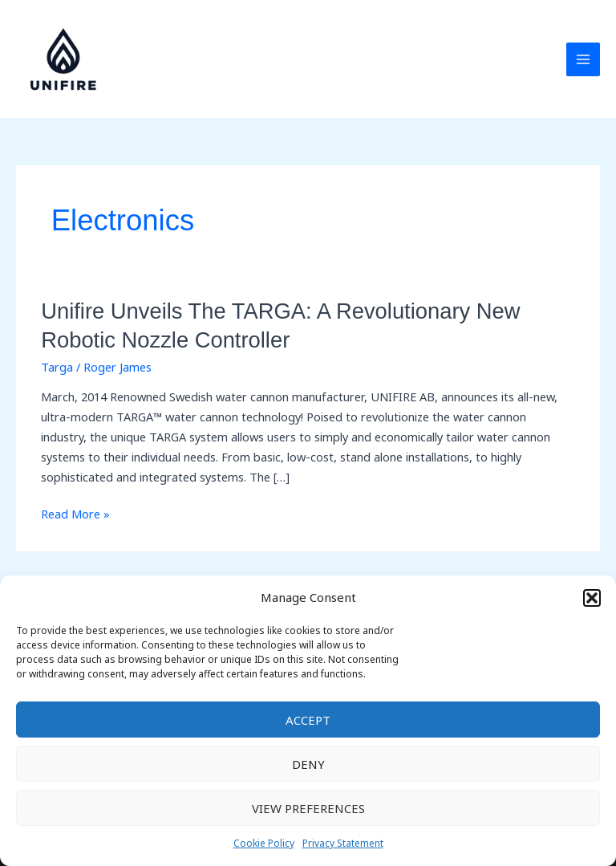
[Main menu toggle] (583, 59)
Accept (308, 720)
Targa (57, 367)
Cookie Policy (264, 843)
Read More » (75, 514)
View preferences (308, 808)
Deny (308, 764)
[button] (592, 598)
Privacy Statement (343, 843)
